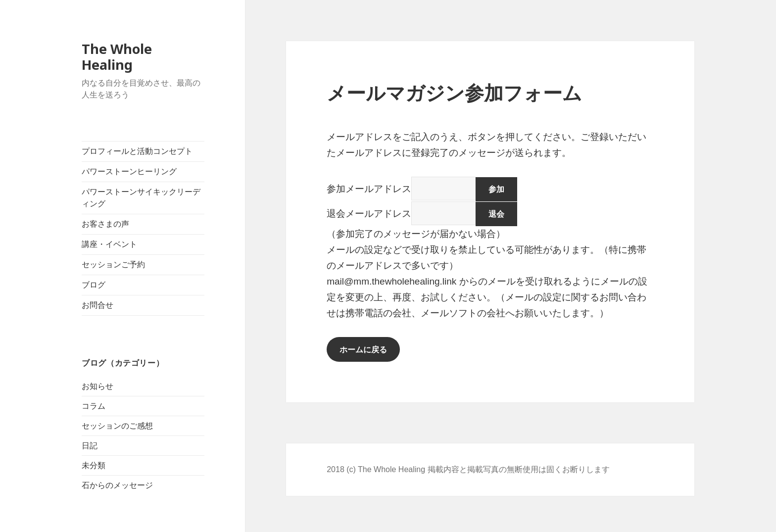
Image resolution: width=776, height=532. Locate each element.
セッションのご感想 (117, 426)
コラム (94, 406)
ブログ (94, 285)
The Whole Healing (117, 57)
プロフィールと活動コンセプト (137, 151)
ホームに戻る (363, 349)
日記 (90, 446)
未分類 (94, 465)
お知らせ (97, 386)
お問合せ (97, 305)
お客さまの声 (105, 224)
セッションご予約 (113, 265)
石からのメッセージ (117, 485)
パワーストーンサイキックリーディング (141, 198)
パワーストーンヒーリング (129, 171)
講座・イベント (109, 244)
